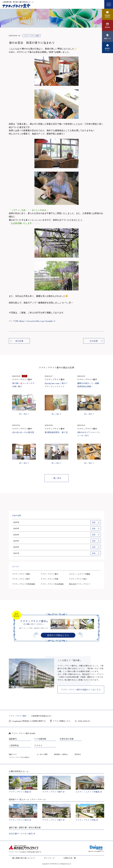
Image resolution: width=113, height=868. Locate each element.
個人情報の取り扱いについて (24, 858)
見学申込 (78, 754)
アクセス (38, 745)
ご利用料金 (14, 745)
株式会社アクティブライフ (80, 584)
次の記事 (94, 341)
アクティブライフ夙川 (78, 579)
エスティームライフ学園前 (80, 574)
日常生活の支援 (67, 739)
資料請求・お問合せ (61, 754)
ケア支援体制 (40, 739)
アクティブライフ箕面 (21, 574)
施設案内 (13, 739)
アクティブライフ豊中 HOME (23, 733)
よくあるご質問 (42, 754)
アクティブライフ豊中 (49, 574)
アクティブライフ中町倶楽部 (24, 584)
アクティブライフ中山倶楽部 (52, 584)
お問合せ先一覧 (70, 858)
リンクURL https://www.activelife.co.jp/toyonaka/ (31, 321)
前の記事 (19, 341)
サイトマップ (49, 858)
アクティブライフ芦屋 (49, 579)
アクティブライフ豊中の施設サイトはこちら (81, 689)
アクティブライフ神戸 (21, 579)
